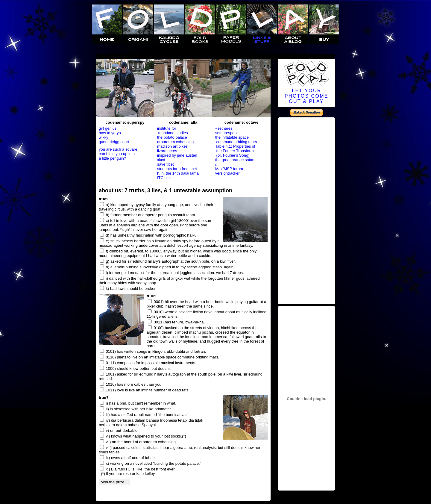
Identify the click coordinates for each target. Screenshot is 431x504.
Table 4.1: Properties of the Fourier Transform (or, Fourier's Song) (235, 151)
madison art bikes (172, 146)
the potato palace (172, 137)
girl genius (108, 128)
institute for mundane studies (173, 131)
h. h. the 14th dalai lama (178, 173)
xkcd (161, 160)
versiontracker (227, 173)
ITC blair (164, 178)
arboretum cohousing (175, 142)
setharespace (227, 133)
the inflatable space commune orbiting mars (236, 140)
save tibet (166, 164)
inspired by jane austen (177, 155)
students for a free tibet (177, 169)
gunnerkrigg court (114, 142)
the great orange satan (235, 160)
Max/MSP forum (229, 169)
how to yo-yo (110, 133)
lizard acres (167, 151)
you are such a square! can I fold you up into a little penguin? (119, 154)
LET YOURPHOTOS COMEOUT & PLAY (306, 96)
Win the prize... (114, 482)
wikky (104, 137)
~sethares (224, 128)
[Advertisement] (306, 210)
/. (216, 164)
